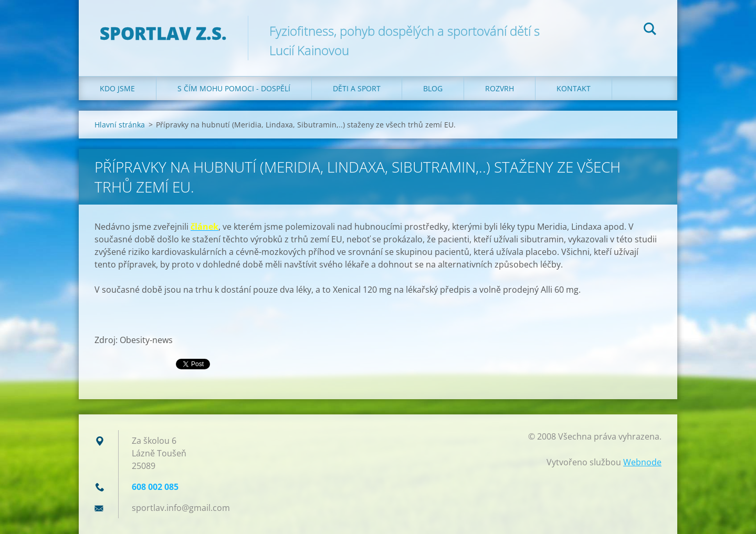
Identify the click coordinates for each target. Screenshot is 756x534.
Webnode (642, 462)
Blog (433, 88)
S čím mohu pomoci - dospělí (234, 88)
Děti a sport (357, 88)
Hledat (650, 30)
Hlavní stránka (120, 125)
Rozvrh (500, 88)
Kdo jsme (117, 88)
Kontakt (574, 88)
